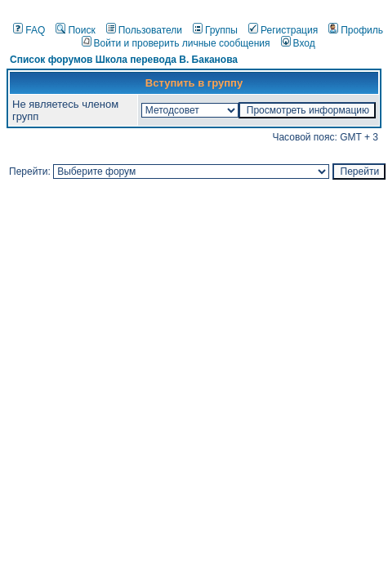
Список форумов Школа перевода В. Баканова (124, 60)
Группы (215, 30)
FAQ (29, 30)
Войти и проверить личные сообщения (176, 43)
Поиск (75, 30)
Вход (298, 43)
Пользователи (144, 30)
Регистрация (283, 30)
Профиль (356, 30)
